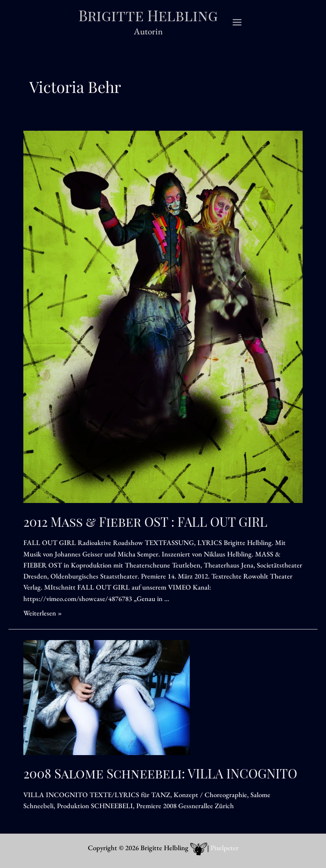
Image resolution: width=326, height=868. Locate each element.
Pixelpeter (225, 848)
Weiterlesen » (43, 615)
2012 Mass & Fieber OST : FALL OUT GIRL (145, 524)
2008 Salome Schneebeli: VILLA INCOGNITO (160, 775)
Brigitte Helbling (148, 16)
